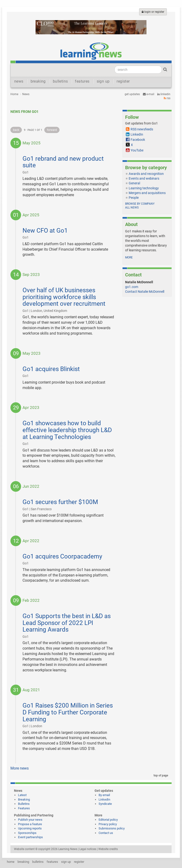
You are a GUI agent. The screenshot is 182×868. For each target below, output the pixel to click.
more (129, 257)
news (19, 81)
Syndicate (105, 804)
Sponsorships (27, 833)
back (16, 130)
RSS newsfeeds (142, 129)
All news (132, 208)
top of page (160, 775)
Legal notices (88, 849)
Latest (22, 795)
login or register (153, 12)
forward (52, 130)
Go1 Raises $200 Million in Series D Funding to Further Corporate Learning (68, 712)
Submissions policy (112, 828)
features (82, 81)
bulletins (60, 81)
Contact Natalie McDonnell (145, 292)
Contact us (106, 833)
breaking (38, 81)
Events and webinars (144, 178)
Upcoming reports (30, 828)
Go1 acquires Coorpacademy (62, 556)
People (134, 198)
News (26, 94)
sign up (103, 81)
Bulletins (24, 804)
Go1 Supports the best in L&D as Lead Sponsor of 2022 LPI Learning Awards (67, 623)
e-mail (149, 94)
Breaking (24, 799)
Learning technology (144, 188)
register (123, 81)
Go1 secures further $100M (60, 502)
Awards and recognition (146, 174)
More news (20, 768)
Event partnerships (30, 837)
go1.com (132, 287)
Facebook (138, 140)
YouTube (137, 150)
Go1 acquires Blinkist (51, 369)
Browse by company (140, 204)
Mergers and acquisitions (147, 193)
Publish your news (30, 820)
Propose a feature (30, 824)
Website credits (108, 849)
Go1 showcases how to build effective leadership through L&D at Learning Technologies (67, 430)
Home (14, 94)
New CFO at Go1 (45, 230)
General (134, 183)
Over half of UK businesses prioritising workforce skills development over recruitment (64, 297)
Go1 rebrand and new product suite (63, 162)
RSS (167, 98)
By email (104, 795)
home (11, 862)
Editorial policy (108, 820)
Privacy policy (108, 824)
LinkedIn (164, 94)
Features (24, 808)
